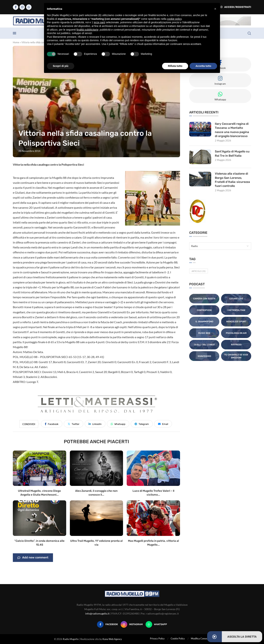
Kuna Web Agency (112, 639)
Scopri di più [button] (61, 66)
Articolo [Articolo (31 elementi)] (199, 271)
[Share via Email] (163, 424)
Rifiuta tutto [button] (175, 66)
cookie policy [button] (174, 19)
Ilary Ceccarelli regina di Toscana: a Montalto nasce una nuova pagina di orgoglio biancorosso (232, 130)
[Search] (249, 33)
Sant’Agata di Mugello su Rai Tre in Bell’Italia (232, 153)
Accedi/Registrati (236, 7)
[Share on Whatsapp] (118, 424)
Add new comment (33, 558)
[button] (215, 9)
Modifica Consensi (200, 639)
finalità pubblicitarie (87, 30)
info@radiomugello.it (97, 613)
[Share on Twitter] (74, 424)
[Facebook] (16, 7)
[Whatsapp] (29, 7)
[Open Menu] (14, 33)
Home (16, 42)
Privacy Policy (157, 639)
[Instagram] (22, 7)
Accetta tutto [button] (203, 66)
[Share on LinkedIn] (95, 424)
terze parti (99, 22)
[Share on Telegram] (142, 424)
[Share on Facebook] (52, 424)
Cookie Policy (178, 639)
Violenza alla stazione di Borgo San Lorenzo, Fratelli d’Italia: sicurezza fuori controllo (233, 180)
